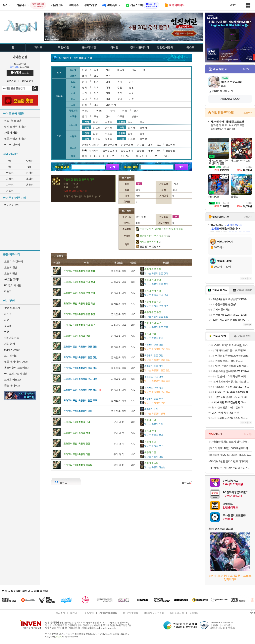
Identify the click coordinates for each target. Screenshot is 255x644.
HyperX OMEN (12, 350)
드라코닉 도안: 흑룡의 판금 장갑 (79, 282)
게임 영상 (9, 344)
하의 (96, 81)
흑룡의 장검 (148, 431)
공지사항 (194, 613)
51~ (167, 156)
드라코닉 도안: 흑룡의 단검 (77, 422)
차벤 (7, 320)
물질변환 (170, 145)
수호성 (30, 161)
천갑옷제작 (127, 145)
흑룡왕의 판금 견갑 (152, 366)
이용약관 (89, 613)
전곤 (108, 70)
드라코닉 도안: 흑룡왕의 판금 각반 (80, 379)
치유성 (10, 179)
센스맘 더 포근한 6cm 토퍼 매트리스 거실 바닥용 (231, 468)
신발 (131, 81)
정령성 (30, 173)
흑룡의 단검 (148, 420)
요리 (159, 145)
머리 (84, 105)
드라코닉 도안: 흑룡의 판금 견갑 (79, 293)
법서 (96, 76)
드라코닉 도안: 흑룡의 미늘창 (78, 465)
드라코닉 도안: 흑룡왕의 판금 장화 (80, 346)
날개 (136, 110)
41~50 (153, 156)
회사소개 (60, 613)
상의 (84, 81)
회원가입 (11, 81)
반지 (113, 110)
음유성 (30, 185)
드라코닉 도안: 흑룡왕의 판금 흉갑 (80, 390)
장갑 (120, 81)
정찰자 (122, 122)
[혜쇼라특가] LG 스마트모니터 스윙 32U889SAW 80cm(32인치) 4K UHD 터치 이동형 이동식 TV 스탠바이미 (231, 455)
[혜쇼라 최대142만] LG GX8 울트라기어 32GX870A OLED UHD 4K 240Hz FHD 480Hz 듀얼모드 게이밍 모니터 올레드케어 (231, 448)
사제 (122, 127)
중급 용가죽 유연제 (149, 246)
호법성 (30, 179)
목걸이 (86, 110)
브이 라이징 (11, 356)
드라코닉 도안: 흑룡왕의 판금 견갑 (80, 368)
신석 (108, 116)
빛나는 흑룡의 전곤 (152, 446)
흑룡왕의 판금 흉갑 (152, 388)
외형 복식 (111, 105)
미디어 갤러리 (12, 145)
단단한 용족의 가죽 (149, 242)
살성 (30, 167)
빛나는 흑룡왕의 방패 (153, 413)
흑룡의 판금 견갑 (150, 291)
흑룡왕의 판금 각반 (152, 377)
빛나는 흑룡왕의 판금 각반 (155, 381)
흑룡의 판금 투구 (150, 323)
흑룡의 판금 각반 (150, 301)
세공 (150, 145)
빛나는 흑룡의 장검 (152, 435)
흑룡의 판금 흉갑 (150, 312)
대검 (134, 70)
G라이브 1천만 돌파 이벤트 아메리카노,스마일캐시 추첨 (231, 461)
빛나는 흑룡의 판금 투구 (154, 327)
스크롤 (121, 116)
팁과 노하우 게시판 (15, 127)
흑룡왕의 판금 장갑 (152, 355)
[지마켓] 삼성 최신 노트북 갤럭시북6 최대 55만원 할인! (231, 442)
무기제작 (94, 145)
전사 (87, 122)
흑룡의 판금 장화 (150, 269)
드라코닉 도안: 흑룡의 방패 (77, 336)
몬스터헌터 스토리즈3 (16, 368)
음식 (84, 116)
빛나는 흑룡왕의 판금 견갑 (155, 370)
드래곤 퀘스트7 (13, 380)
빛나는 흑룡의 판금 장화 (154, 273)
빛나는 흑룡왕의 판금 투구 (155, 402)
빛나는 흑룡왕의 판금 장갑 (155, 359)
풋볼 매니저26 (12, 386)
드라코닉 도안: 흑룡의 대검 (77, 454)
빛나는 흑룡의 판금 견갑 (154, 295)
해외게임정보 (12, 338)
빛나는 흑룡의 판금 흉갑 (154, 316)
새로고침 (245, 278)
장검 (96, 70)
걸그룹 (8, 326)
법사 (87, 127)
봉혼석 (135, 116)
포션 (96, 116)
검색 (35, 88)
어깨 (108, 81)
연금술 (140, 145)
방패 (96, 105)
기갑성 (10, 191)
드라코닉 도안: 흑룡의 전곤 (77, 443)
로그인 (233, 5)
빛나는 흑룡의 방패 (152, 338)
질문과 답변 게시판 (15, 139)
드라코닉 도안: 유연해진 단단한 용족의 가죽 (159, 229)
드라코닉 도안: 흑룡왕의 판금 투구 (80, 400)
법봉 (84, 76)
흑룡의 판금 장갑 (150, 280)
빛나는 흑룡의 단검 (152, 424)
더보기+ (248, 69)
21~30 (125, 156)
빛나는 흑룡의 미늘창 (153, 467)
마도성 (10, 173)
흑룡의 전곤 (148, 441)
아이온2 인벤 (11, 205)
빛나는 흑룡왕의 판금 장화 (155, 349)
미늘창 (121, 70)
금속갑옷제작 (110, 145)
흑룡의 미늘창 (149, 463)
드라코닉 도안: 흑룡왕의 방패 (78, 411)
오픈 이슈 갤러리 (14, 261)
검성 (10, 161)
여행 (7, 332)
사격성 (10, 185)
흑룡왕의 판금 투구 (152, 398)
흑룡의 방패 (148, 334)
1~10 (97, 156)
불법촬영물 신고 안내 (154, 613)
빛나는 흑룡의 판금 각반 (154, 306)
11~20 (110, 156)
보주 (108, 76)
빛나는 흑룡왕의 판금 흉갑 (155, 392)
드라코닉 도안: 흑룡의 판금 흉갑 (79, 314)
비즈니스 (75, 613)
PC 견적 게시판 (13, 285)
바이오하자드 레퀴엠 (16, 374)
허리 (125, 110)
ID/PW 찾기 (27, 81)
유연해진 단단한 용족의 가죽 (153, 236)
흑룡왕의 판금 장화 (152, 344)
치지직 (8, 314)
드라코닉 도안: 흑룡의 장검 (77, 433)
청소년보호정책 (130, 613)
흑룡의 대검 (148, 452)
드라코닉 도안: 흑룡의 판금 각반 (79, 303)
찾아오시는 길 (177, 613)
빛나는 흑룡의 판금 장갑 (154, 284)
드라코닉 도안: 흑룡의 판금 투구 (79, 325)
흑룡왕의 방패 (149, 409)
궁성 (10, 167)
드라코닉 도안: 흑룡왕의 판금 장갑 (80, 357)
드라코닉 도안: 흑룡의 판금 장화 (79, 271)
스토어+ (248, 113)
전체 (84, 156)
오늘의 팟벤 (11, 273)
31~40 (139, 156)
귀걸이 (100, 110)
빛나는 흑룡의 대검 (152, 456)
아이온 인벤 (20, 57)
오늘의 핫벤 (11, 267)
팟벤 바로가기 (12, 308)
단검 (84, 70)
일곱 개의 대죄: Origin (16, 362)
